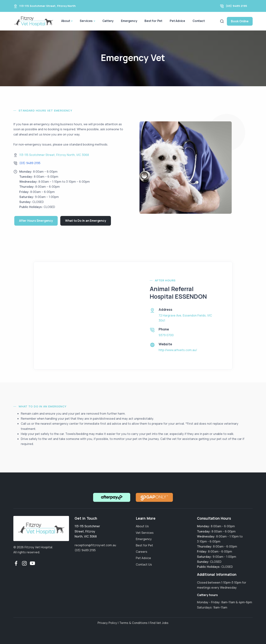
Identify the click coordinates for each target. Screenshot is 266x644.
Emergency (129, 21)
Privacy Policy (107, 623)
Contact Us (144, 564)
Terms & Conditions (133, 623)
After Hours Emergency (36, 221)
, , (54, 155)
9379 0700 (166, 335)
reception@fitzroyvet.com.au (95, 545)
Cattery (108, 21)
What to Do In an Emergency (86, 221)
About (66, 21)
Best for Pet (153, 21)
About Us (142, 526)
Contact (199, 21)
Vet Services (145, 533)
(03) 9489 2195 (236, 6)
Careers (142, 552)
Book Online (240, 21)
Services (86, 21)
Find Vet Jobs (159, 623)
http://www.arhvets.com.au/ (178, 350)
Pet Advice (177, 21)
